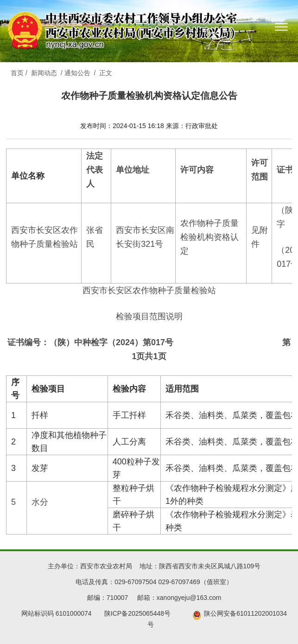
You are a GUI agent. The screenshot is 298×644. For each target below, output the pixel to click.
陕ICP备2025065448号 (141, 613)
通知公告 (77, 73)
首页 (17, 73)
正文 (106, 73)
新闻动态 (44, 73)
